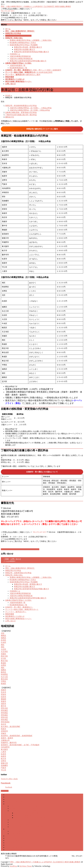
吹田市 (3, 697)
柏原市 (3, 756)
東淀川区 (4, 661)
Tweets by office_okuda (9, 779)
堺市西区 (4, 713)
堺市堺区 (4, 720)
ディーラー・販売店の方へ (16, 612)
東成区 (3, 663)
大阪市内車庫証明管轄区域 (20, 56)
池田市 (3, 704)
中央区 (3, 642)
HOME (8, 95)
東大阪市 (4, 749)
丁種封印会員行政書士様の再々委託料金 (21, 115)
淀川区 (3, 658)
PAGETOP (5, 791)
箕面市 (3, 701)
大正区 (3, 649)
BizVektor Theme (26, 866)
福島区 (3, 638)
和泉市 (3, 729)
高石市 (3, 724)
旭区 (3, 668)
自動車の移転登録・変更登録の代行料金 (21, 112)
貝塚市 (3, 733)
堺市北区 (4, 708)
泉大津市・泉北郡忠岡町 (10, 727)
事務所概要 (10, 614)
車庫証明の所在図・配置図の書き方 (28, 47)
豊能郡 (3, 699)
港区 (3, 647)
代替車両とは (15, 54)
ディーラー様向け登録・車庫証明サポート (22, 609)
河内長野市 (5, 747)
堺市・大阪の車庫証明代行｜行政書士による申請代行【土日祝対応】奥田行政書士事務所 (36, 6)
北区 (3, 633)
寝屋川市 (4, 763)
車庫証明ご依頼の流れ (14, 575)
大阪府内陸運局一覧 (17, 65)
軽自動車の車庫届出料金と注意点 (23, 43)
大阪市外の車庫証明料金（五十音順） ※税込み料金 (31, 108)
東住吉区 (4, 679)
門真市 (3, 768)
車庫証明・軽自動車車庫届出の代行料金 (21, 106)
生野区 (3, 665)
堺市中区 (4, 717)
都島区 (3, 635)
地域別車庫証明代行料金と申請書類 (24, 45)
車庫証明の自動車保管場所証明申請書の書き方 (28, 61)
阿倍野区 (4, 674)
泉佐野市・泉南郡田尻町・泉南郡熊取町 (17, 736)
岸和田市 (4, 731)
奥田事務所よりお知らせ (15, 616)
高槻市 (3, 690)
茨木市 (3, 692)
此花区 (3, 640)
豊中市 (3, 706)
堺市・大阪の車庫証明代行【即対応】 (20, 568)
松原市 (3, 754)
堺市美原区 (5, 722)
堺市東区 (4, 711)
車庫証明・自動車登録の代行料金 (18, 573)
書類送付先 (10, 117)
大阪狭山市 (5, 740)
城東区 (3, 670)
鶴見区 (3, 672)
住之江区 (4, 677)
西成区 (3, 684)
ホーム (8, 566)
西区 (3, 645)
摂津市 (3, 694)
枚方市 (3, 759)
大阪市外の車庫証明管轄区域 (21, 59)
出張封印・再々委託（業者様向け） (19, 607)
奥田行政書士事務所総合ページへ (18, 619)
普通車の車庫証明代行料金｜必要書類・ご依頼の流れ (31, 40)
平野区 (3, 681)
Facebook (6, 783)
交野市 (3, 761)
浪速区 (3, 654)
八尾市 (3, 752)
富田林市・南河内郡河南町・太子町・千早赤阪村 (20, 745)
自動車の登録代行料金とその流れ (18, 600)
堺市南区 (4, 715)
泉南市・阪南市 (7, 738)
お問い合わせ (10, 621)
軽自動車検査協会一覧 (18, 68)
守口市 (3, 770)
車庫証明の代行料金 (13, 571)
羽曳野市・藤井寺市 (9, 743)
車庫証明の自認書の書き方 (24, 49)
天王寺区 (4, 652)
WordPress (13, 866)
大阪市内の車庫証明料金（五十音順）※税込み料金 (30, 110)
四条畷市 (4, 765)
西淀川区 (4, 656)
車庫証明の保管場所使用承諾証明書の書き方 (31, 52)
